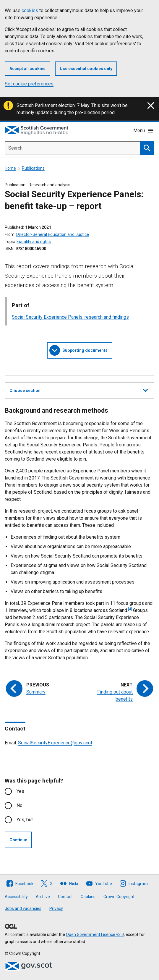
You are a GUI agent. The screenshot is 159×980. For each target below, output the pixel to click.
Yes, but (25, 820)
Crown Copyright (119, 897)
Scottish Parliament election (46, 105)
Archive (43, 897)
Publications (33, 168)
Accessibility (16, 897)
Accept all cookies (27, 69)
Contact (65, 897)
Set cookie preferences (29, 84)
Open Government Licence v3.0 (95, 934)
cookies (30, 10)
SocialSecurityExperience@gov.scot (55, 743)
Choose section (79, 390)
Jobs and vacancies (23, 908)
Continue (18, 840)
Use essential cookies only (86, 69)
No (20, 805)
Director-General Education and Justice (53, 234)
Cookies (88, 897)
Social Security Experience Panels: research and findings (70, 317)
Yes (20, 791)
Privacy (56, 908)
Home (10, 168)
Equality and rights (34, 242)
